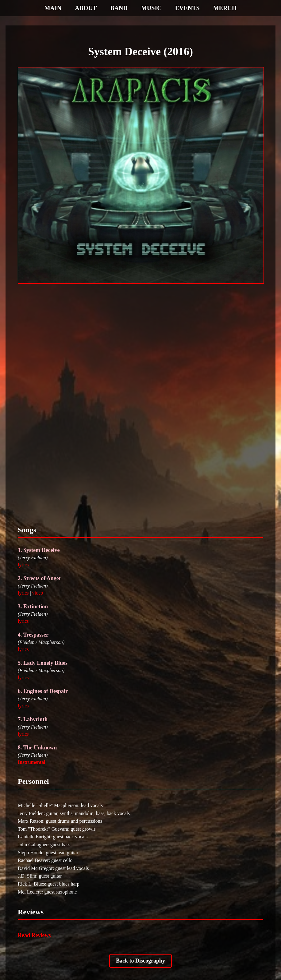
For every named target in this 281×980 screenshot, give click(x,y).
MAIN (53, 8)
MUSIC (151, 8)
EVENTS (187, 8)
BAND (119, 8)
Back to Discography (140, 961)
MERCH (225, 8)
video (38, 593)
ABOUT (86, 8)
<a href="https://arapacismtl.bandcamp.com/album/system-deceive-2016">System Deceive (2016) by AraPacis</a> (140, 403)
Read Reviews (34, 935)
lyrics (23, 565)
